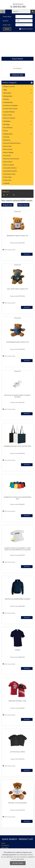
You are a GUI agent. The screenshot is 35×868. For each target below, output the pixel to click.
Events (5, 131)
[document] (18, 858)
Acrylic (3, 843)
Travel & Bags (7, 177)
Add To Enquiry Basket (9, 250)
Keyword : (6, 21)
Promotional (7, 156)
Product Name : (7, 17)
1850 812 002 (18, 7)
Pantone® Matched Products (12, 143)
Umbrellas (6, 183)
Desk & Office (7, 115)
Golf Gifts (6, 137)
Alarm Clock (5, 848)
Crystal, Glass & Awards (10, 109)
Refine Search (23, 205)
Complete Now (18, 75)
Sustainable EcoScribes (10, 171)
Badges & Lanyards (9, 86)
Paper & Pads (7, 146)
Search (7, 29)
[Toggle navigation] (3, 11)
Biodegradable (7, 96)
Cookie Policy (20, 859)
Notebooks (6, 140)
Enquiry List (7, 205)
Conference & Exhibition (10, 105)
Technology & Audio (9, 174)
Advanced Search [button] (26, 29)
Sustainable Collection (10, 168)
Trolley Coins (7, 180)
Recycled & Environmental (11, 159)
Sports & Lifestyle (8, 165)
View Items (27, 254)
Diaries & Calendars (9, 118)
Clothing (6, 99)
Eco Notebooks (8, 128)
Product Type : (7, 25)
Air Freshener (5, 845)
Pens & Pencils (8, 149)
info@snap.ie (18, 4)
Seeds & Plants (8, 162)
